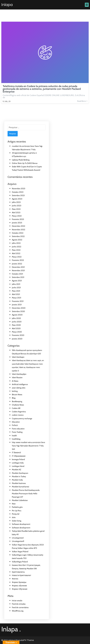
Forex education (18, 429)
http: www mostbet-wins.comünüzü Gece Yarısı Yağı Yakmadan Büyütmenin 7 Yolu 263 (28, 446)
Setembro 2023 (18, 195)
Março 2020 (17, 332)
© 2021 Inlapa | (9, 640)
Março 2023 (17, 216)
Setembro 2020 (18, 311)
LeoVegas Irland (18, 466)
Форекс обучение (19, 586)
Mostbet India (17, 480)
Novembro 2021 (18, 270)
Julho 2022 (16, 243)
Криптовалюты (18, 572)
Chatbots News (18, 405)
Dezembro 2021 (18, 267)
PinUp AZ (16, 514)
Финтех (15, 579)
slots (14, 517)
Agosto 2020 (17, 315)
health (14, 436)
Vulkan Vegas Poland (20, 551)
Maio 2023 (16, 209)
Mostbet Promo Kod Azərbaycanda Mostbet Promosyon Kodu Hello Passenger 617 (26, 494)
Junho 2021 (16, 288)
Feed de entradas (19, 604)
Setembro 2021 (18, 277)
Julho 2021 (16, 284)
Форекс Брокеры (19, 582)
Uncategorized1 (18, 541)
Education (16, 422)
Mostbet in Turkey (19, 476)
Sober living (17, 521)
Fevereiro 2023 (18, 219)
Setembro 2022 (18, 236)
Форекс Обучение (20, 589)
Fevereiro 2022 (18, 260)
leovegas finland (18, 459)
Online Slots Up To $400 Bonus (25, 163)
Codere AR (16, 408)
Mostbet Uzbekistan (20, 500)
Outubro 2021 (17, 274)
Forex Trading (17, 432)
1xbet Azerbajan (18, 357)
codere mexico (18, 415)
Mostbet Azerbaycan (20, 473)
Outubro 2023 (18, 192)
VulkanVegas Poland (20, 562)
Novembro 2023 (18, 189)
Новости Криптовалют (22, 575)
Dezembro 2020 (19, 308)
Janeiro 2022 (17, 264)
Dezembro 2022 (18, 226)
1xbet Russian (17, 377)
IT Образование (19, 456)
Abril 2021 (16, 294)
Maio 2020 (16, 325)
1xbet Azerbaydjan (19, 374)
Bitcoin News (17, 395)
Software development (21, 524)
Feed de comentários (20, 607)
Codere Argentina (19, 412)
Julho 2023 (16, 202)
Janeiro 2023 (17, 223)
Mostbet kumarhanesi (20, 487)
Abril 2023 (16, 212)
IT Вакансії (16, 452)
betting (15, 391)
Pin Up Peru (17, 511)
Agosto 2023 (17, 199)
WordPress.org (18, 611)
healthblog (16, 439)
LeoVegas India (18, 463)
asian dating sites (19, 388)
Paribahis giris (17, 507)
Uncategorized (18, 538)
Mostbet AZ (17, 470)
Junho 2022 (17, 247)
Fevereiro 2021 (18, 301)
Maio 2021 (16, 291)
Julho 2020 (16, 318)
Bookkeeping (17, 401)
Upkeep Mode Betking (21, 160)
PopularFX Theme (25, 640)
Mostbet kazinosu (19, 483)
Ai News (15, 381)
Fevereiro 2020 (18, 335)
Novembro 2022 (18, 230)
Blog (14, 398)
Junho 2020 (17, 322)
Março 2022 (17, 257)
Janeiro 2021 (17, 305)
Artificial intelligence (20, 384)
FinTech (15, 425)
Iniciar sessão (17, 601)
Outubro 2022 (18, 233)
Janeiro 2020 (17, 339)
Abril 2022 (16, 253)
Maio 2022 (16, 250)
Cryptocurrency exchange (22, 418)
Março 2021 (16, 298)
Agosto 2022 (17, 240)
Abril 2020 (16, 328)
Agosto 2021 (17, 281)
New (14, 504)
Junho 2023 (17, 206)
